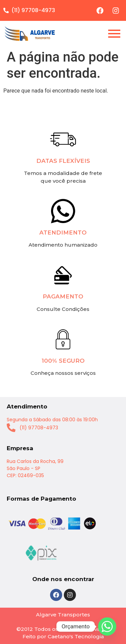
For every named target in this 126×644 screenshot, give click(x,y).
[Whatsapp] (107, 627)
